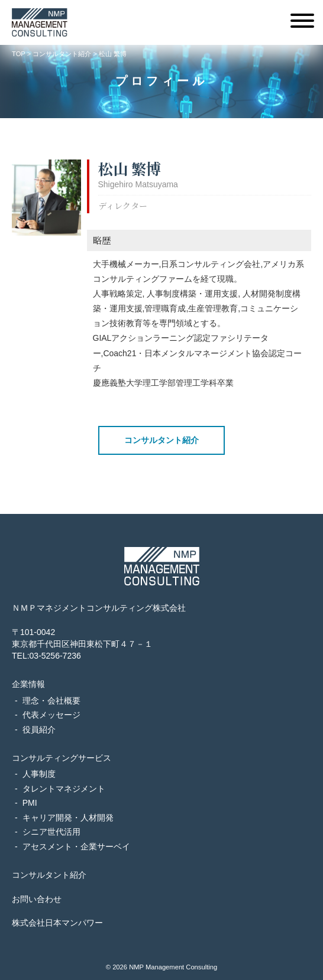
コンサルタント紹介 (161, 440)
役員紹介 (39, 730)
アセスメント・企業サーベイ (76, 846)
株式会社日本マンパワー (57, 923)
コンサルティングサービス (62, 758)
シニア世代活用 (51, 832)
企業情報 (28, 684)
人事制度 (39, 774)
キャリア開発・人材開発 (68, 818)
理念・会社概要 (51, 701)
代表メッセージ (51, 715)
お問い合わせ (37, 899)
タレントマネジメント (64, 789)
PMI (30, 803)
